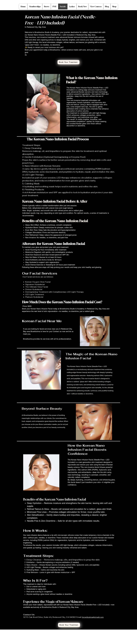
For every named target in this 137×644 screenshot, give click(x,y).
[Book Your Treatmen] (68, 62)
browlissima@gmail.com (93, 617)
